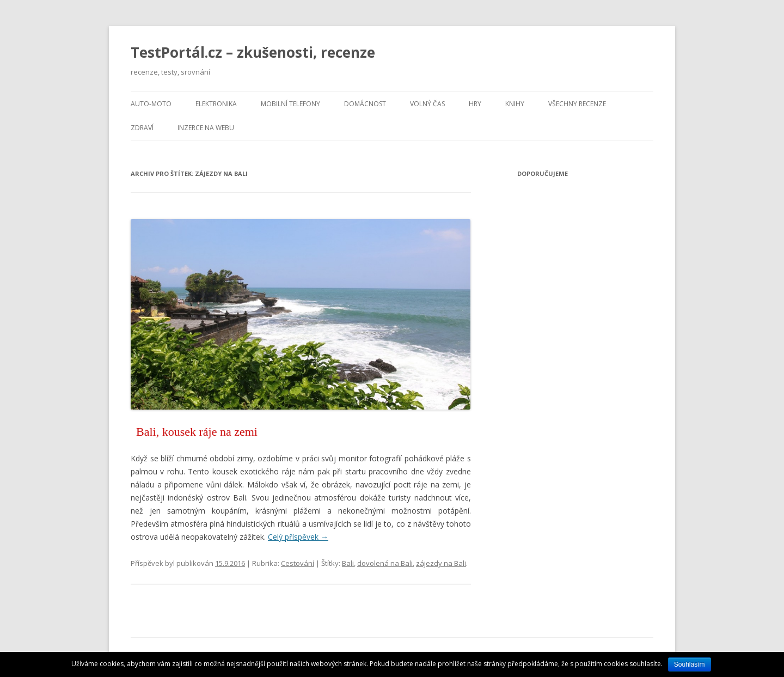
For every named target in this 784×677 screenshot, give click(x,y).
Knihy (515, 104)
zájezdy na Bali (441, 563)
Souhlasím (690, 664)
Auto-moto (151, 104)
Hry (475, 104)
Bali (348, 563)
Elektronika (216, 104)
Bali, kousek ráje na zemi (197, 432)
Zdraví (142, 128)
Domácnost (365, 104)
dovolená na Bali (385, 563)
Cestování (298, 563)
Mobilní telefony (290, 104)
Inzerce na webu (206, 128)
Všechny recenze (577, 104)
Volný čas (427, 104)
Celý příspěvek (298, 537)
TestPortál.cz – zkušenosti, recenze (253, 52)
